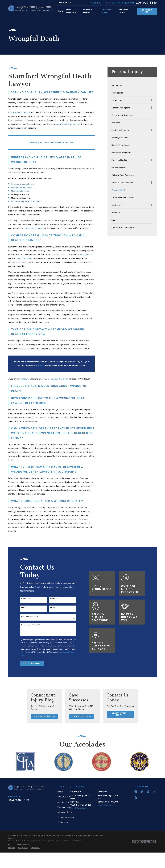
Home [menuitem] (60, 11)
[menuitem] (132, 85)
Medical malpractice (20, 191)
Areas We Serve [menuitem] (124, 11)
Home (60, 811)
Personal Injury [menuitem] (106, 11)
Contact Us (147, 11)
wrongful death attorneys (67, 124)
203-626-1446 (146, 3)
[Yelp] (136, 817)
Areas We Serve (65, 832)
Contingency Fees (66, 837)
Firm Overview (64, 816)
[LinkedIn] (154, 811)
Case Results (64, 3)
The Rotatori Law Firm (21, 112)
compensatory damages (32, 228)
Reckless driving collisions (23, 184)
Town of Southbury (24, 258)
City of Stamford (84, 255)
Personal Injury (64, 826)
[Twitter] (142, 811)
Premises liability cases (22, 188)
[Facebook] (136, 811)
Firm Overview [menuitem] (71, 11)
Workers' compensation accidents (26, 201)
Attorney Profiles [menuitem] (87, 11)
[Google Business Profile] (148, 811)
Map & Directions (78, 828)
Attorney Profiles (65, 821)
